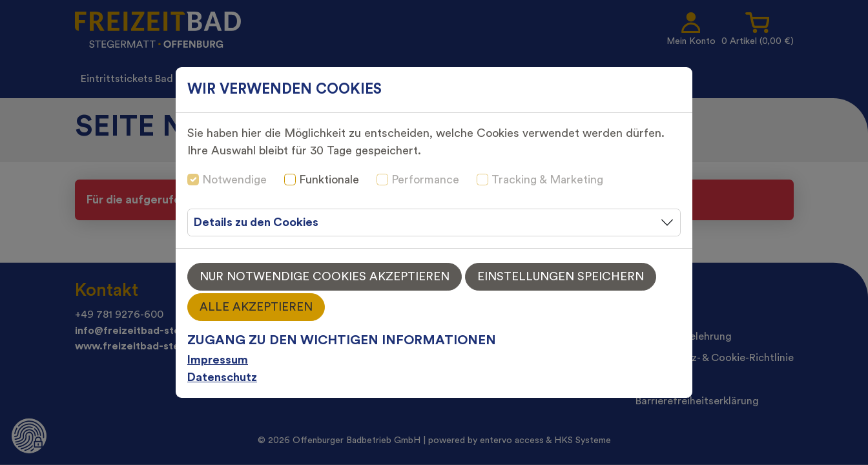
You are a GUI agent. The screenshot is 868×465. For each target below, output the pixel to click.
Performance (425, 180)
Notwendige (234, 180)
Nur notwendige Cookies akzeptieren (325, 276)
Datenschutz (222, 377)
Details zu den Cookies (256, 222)
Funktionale (329, 180)
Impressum (218, 360)
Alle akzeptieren (256, 307)
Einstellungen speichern (561, 276)
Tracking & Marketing (547, 180)
